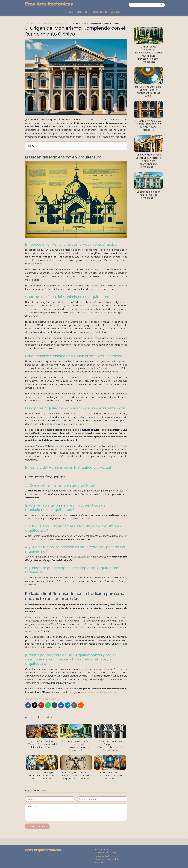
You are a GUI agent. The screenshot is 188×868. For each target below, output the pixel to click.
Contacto (115, 12)
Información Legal (103, 849)
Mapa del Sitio (101, 862)
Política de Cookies (103, 856)
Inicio (70, 12)
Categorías (82, 12)
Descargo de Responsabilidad (108, 859)
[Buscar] (162, 5)
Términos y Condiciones (105, 853)
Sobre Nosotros (100, 12)
